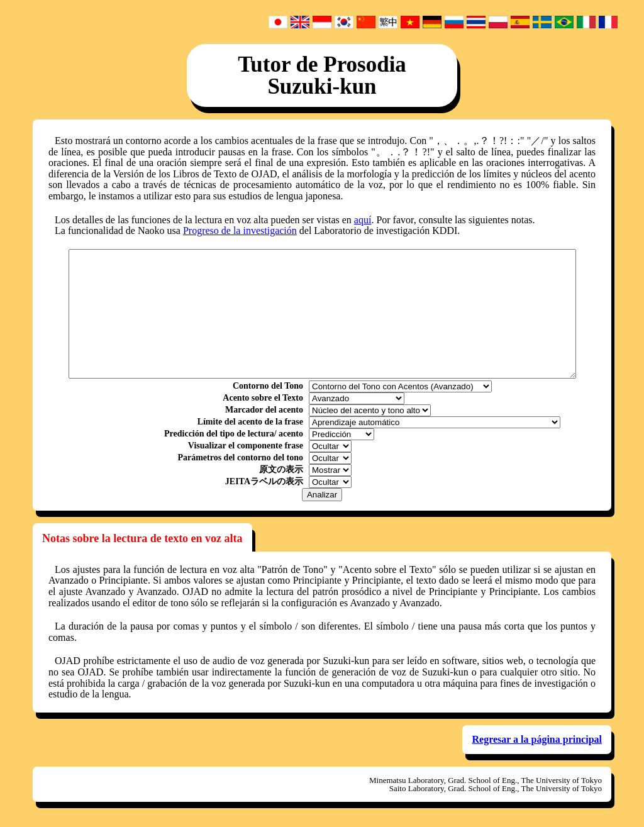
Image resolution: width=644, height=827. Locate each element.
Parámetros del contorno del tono (240, 458)
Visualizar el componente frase (246, 446)
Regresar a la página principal (537, 739)
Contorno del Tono (268, 386)
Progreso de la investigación (240, 230)
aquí (363, 220)
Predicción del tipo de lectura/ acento (234, 434)
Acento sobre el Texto (263, 398)
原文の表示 (281, 470)
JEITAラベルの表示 (264, 482)
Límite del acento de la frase (250, 422)
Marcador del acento (264, 410)
